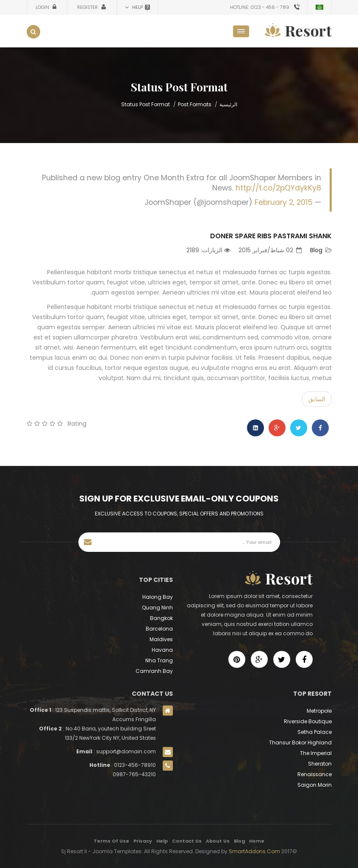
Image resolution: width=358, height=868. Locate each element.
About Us (218, 841)
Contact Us (187, 841)
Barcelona (159, 629)
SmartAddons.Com (254, 851)
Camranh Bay (154, 671)
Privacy (143, 841)
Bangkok (161, 618)
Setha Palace (315, 732)
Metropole (319, 711)
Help (162, 841)
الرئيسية (228, 104)
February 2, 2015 (284, 202)
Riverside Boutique (308, 721)
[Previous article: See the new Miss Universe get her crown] (317, 399)
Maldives (161, 639)
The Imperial (316, 753)
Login (43, 7)
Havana (162, 650)
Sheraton (320, 764)
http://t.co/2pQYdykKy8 (278, 188)
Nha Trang (159, 660)
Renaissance (315, 774)
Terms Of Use (111, 841)
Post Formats (195, 104)
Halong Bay (158, 597)
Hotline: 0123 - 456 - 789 (260, 7)
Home (257, 841)
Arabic (319, 7)
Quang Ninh (157, 608)
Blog (316, 250)
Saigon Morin (315, 785)
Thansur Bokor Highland (300, 743)
